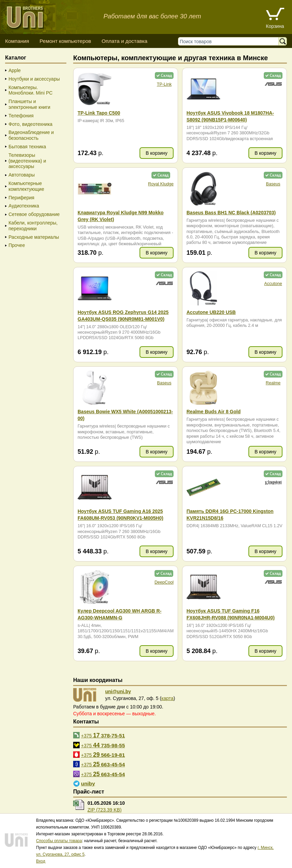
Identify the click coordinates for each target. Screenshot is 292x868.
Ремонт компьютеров (65, 41)
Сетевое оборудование (34, 214)
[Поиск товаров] (230, 41)
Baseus (273, 184)
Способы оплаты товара (59, 841)
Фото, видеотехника (30, 124)
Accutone (273, 284)
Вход (41, 861)
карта (167, 698)
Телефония (21, 116)
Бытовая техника (27, 147)
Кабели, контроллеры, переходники (33, 226)
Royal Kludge (161, 184)
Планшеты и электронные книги (29, 104)
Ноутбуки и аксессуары (34, 79)
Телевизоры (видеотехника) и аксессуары (27, 161)
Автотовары (22, 175)
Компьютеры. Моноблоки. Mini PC (30, 90)
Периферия (21, 198)
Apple (15, 70)
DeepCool (164, 582)
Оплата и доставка (124, 41)
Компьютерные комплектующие (26, 186)
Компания (17, 41)
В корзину (157, 153)
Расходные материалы (34, 237)
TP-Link (164, 84)
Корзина (275, 26)
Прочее (17, 245)
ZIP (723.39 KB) (104, 810)
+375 (103, 735)
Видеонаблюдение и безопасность (31, 135)
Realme (273, 383)
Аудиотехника (24, 206)
